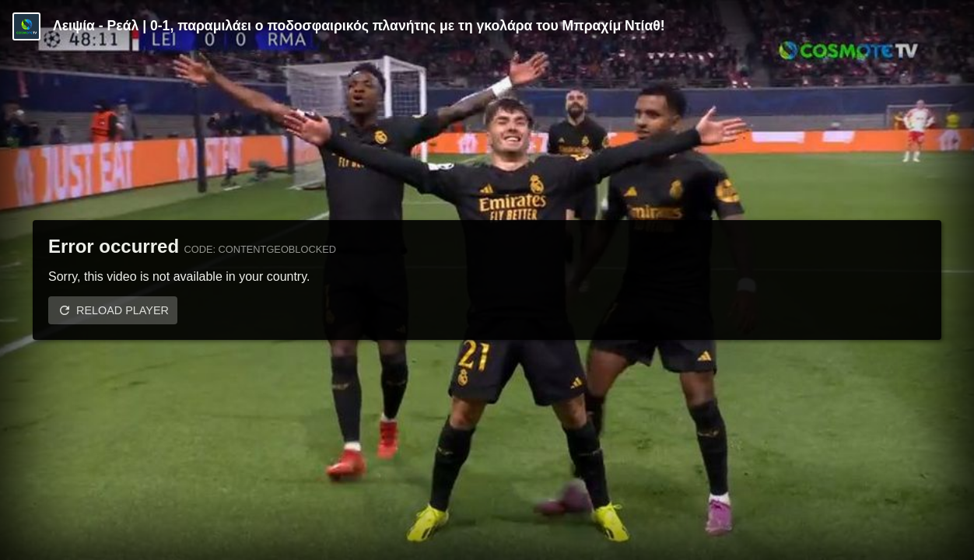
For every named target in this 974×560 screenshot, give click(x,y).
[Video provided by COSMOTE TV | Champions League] (26, 26)
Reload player (123, 310)
